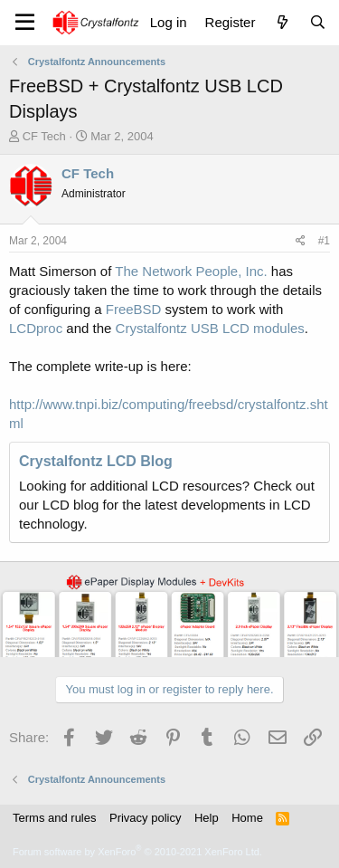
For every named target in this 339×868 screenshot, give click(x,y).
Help (207, 818)
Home (247, 818)
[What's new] (282, 22)
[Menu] (25, 23)
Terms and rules (54, 818)
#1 (324, 241)
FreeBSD (134, 309)
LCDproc (36, 328)
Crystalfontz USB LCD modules (210, 328)
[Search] (318, 22)
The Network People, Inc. (191, 271)
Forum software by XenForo (137, 852)
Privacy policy (145, 818)
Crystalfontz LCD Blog (96, 461)
